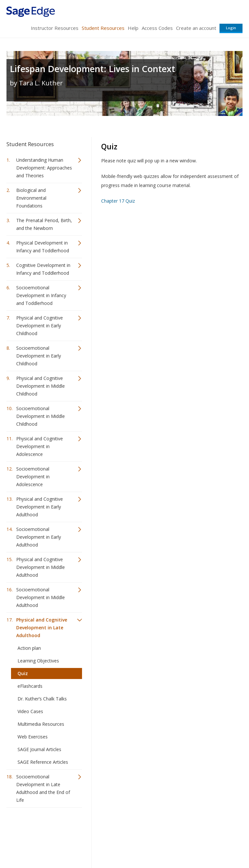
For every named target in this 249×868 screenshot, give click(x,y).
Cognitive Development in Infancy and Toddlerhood (43, 269)
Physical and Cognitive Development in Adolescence (40, 446)
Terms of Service (124, 844)
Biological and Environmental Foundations (31, 198)
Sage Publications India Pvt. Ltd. (101, 828)
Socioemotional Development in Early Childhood (39, 356)
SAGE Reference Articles (43, 762)
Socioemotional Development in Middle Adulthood (41, 597)
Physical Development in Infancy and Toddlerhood (43, 247)
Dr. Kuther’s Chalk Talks (42, 699)
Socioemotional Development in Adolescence (33, 477)
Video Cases (30, 711)
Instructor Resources (55, 28)
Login (231, 28)
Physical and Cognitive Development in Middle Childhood (41, 386)
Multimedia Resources (41, 724)
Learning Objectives (38, 661)
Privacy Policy (200, 844)
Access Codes (157, 28)
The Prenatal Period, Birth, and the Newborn (44, 224)
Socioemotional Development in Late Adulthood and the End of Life (43, 788)
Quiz (23, 673)
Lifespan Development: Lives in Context (92, 69)
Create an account (196, 28)
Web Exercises (33, 737)
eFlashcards (30, 686)
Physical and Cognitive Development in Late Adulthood (42, 628)
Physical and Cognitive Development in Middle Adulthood (41, 567)
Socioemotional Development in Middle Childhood (41, 416)
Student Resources (103, 28)
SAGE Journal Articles (39, 749)
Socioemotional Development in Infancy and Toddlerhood (41, 295)
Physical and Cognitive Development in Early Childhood (40, 326)
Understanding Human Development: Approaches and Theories (44, 168)
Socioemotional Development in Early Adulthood (39, 537)
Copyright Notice (164, 844)
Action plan (29, 648)
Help (133, 28)
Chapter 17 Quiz (118, 201)
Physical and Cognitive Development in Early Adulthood (40, 507)
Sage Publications (43, 828)
